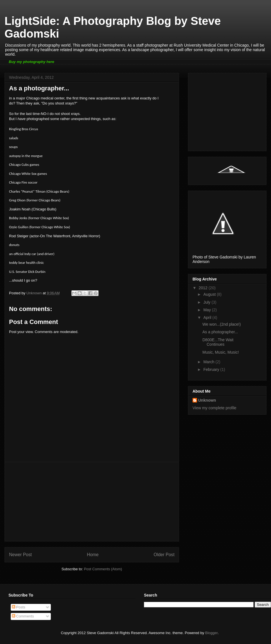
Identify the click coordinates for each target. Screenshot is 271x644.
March (209, 362)
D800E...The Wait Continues (218, 342)
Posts (19, 607)
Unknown (207, 400)
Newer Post (20, 555)
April (208, 317)
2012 (204, 288)
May (207, 310)
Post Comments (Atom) (103, 569)
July (207, 302)
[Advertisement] (92, 502)
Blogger (211, 633)
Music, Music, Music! (221, 352)
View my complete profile (214, 408)
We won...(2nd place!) (222, 324)
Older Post (164, 555)
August (210, 294)
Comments (23, 616)
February (212, 369)
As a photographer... (220, 332)
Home (93, 555)
